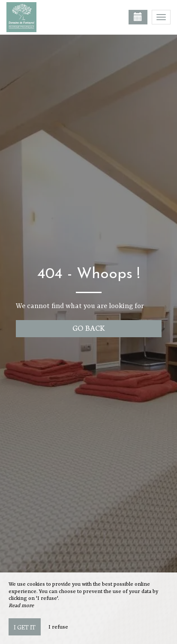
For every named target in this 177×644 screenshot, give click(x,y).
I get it (25, 627)
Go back (88, 328)
